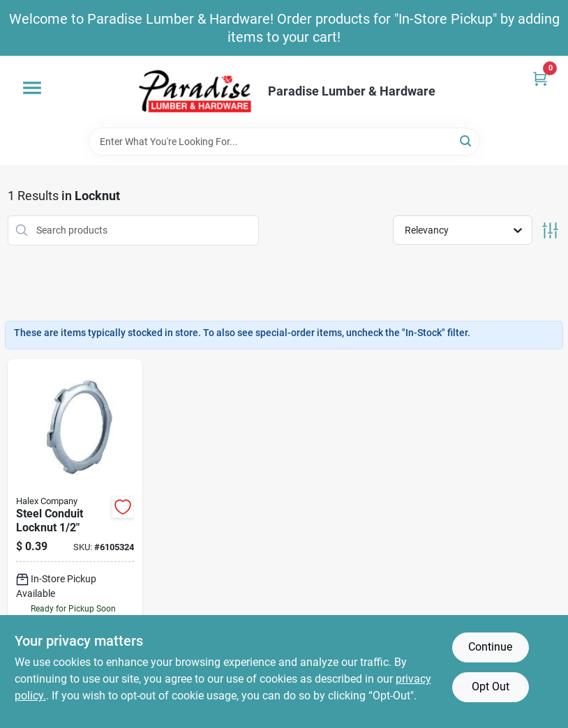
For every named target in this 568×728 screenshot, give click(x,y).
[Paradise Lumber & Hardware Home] (195, 92)
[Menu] (32, 88)
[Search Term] (284, 142)
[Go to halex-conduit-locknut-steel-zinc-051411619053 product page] (75, 541)
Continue (490, 647)
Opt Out (491, 687)
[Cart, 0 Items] (540, 78)
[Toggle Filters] (550, 230)
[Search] (466, 141)
